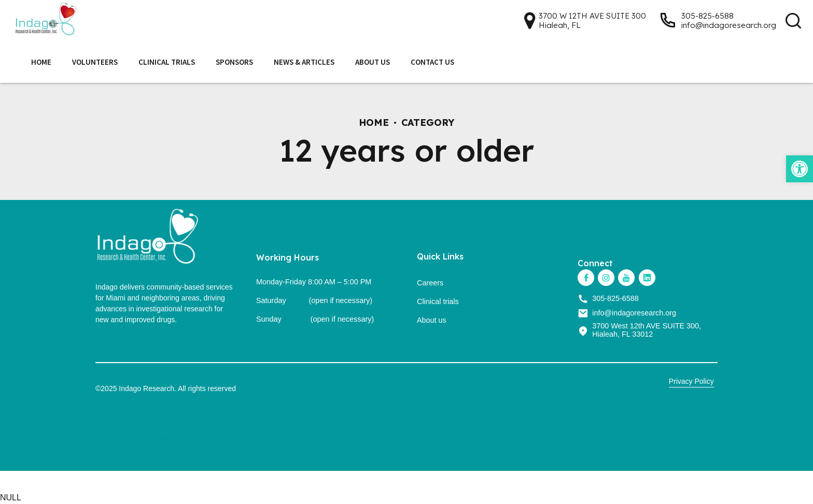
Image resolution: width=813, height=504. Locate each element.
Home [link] (41, 62)
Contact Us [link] (432, 62)
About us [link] (432, 320)
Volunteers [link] (95, 62)
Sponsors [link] (234, 62)
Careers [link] (430, 283)
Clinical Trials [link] (167, 62)
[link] (800, 169)
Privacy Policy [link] (691, 381)
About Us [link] (373, 62)
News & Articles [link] (304, 62)
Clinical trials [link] (438, 301)
